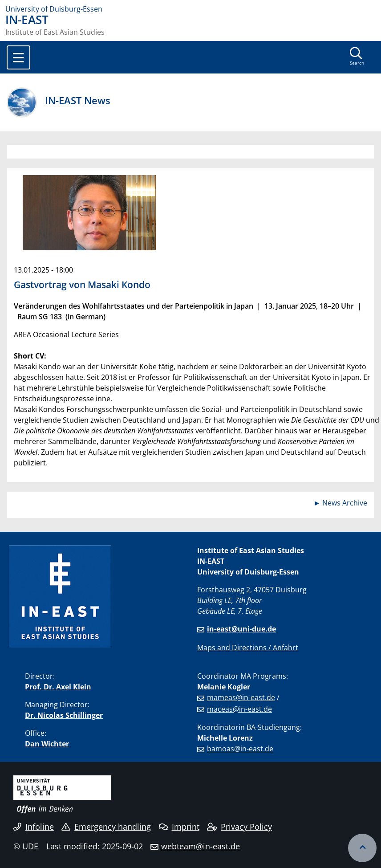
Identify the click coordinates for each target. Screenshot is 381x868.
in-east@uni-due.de (241, 629)
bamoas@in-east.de (240, 749)
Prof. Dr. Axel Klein (58, 687)
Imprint (179, 827)
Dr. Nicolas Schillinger (64, 715)
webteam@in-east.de (201, 846)
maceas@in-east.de (239, 709)
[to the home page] (190, 9)
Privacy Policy (239, 827)
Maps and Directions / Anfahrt (248, 648)
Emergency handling (106, 827)
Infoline (34, 827)
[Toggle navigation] (18, 57)
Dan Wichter (47, 744)
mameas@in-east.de (241, 697)
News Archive (345, 503)
